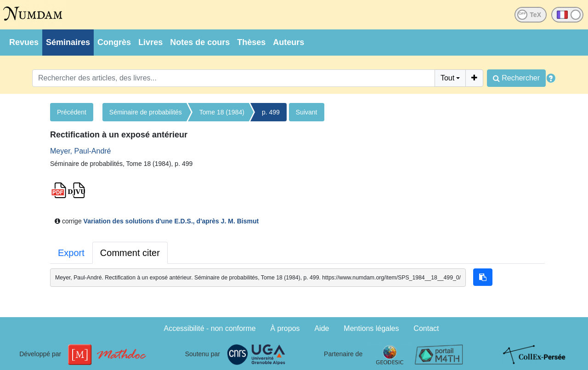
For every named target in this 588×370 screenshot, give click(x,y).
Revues (24, 42)
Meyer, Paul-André (81, 151)
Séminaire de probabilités (146, 112)
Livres (150, 42)
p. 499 (271, 112)
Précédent (72, 112)
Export (71, 253)
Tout (447, 78)
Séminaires (68, 42)
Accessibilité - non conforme (210, 328)
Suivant (307, 112)
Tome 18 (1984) (222, 112)
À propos (285, 328)
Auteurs (288, 42)
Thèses (251, 42)
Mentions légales (371, 328)
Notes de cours (200, 42)
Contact (426, 328)
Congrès (114, 42)
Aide (322, 328)
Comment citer (130, 253)
